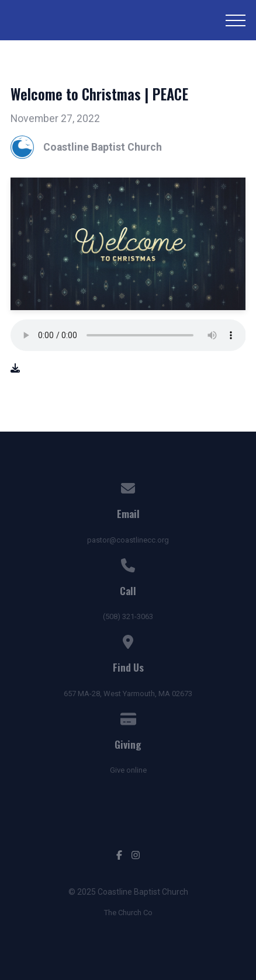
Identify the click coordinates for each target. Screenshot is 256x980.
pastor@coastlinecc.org (128, 540)
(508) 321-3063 (128, 616)
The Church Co (128, 913)
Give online (128, 770)
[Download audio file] (15, 369)
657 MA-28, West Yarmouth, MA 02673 (128, 694)
